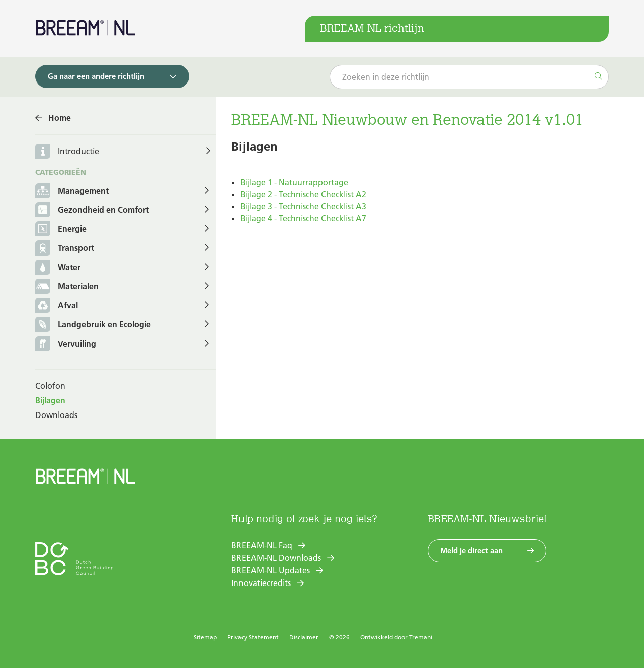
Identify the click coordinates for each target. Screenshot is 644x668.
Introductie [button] (78, 151)
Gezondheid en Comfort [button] (92, 211)
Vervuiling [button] (66, 344)
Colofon (50, 386)
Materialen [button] (67, 287)
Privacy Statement (253, 637)
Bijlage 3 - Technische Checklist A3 (303, 206)
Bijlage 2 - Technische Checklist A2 (303, 194)
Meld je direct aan (471, 551)
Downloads (56, 415)
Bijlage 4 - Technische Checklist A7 (303, 218)
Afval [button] (57, 306)
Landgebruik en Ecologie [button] (93, 325)
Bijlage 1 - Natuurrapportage (294, 182)
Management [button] (72, 191)
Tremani (421, 637)
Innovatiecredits (261, 583)
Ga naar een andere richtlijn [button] (96, 76)
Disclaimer (304, 637)
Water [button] (58, 268)
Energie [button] (61, 230)
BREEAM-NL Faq (262, 545)
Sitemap (205, 637)
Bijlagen (50, 400)
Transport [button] (65, 249)
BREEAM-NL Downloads (276, 558)
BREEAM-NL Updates (271, 570)
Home (60, 118)
